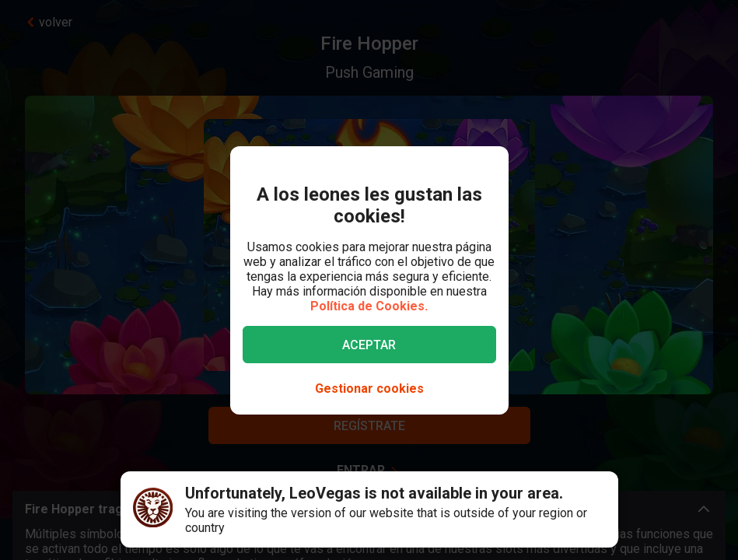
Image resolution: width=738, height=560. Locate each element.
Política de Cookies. (369, 306)
